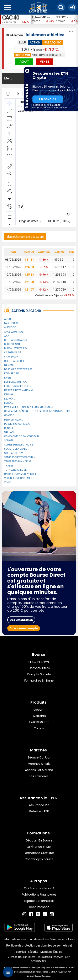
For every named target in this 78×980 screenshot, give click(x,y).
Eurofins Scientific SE (19, 386)
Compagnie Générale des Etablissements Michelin (37, 411)
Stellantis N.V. (14, 453)
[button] (61, 7)
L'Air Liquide (11, 323)
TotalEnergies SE (15, 470)
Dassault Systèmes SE (18, 369)
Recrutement (39, 907)
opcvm (39, 710)
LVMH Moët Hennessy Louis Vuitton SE (29, 407)
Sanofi (9, 441)
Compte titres (39, 668)
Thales (9, 466)
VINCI (7, 483)
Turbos (39, 728)
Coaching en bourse (39, 859)
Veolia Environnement (19, 478)
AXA (7, 336)
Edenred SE (11, 374)
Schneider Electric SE (19, 445)
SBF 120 (61, 17)
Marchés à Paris (39, 764)
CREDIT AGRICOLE (14, 361)
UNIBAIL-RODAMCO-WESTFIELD (22, 474)
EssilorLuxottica (15, 382)
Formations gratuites (39, 853)
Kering (9, 395)
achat (24, 62)
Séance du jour (39, 757)
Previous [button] (33, 19)
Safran (9, 432)
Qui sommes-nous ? (39, 888)
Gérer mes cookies (61, 939)
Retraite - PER (39, 811)
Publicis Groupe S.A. (17, 424)
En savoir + (48, 99)
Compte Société (39, 674)
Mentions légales (51, 952)
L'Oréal (9, 403)
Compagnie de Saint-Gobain (22, 436)
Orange (9, 415)
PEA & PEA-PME (39, 662)
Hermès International (19, 390)
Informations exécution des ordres (26, 939)
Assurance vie (39, 805)
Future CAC (39, 17)
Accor (8, 319)
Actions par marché (39, 770)
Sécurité (33, 952)
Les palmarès (39, 776)
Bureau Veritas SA (16, 348)
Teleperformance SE (18, 462)
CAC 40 (11, 18)
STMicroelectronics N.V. (20, 457)
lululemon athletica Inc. (49, 35)
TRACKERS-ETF (39, 722)
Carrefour (11, 357)
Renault (9, 428)
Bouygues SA (12, 344)
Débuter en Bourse (39, 840)
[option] (43, 19)
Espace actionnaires (39, 901)
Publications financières (39, 895)
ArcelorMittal (14, 332)
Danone (9, 365)
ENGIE (8, 378)
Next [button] (76, 19)
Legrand (10, 399)
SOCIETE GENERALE (15, 449)
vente (45, 62)
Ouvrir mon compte (24, 628)
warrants (39, 716)
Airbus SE (10, 327)
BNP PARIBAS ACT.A (16, 340)
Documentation (21, 620)
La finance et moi (39, 847)
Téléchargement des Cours (25, 237)
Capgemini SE (13, 353)
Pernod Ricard (14, 420)
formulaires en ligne (39, 681)
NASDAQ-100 (53, 42)
